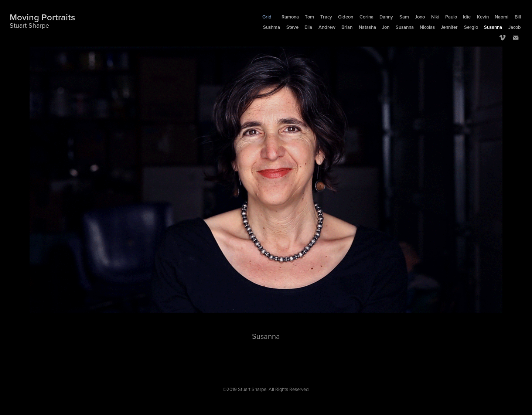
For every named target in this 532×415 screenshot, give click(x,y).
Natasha (367, 27)
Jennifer (449, 27)
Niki (435, 17)
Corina (366, 17)
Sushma (272, 27)
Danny (386, 17)
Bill (518, 17)
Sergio (471, 27)
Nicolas (427, 27)
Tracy (326, 17)
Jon (386, 27)
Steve (292, 27)
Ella (308, 27)
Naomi (502, 17)
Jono (420, 17)
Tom (309, 17)
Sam (404, 17)
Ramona (290, 17)
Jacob (515, 27)
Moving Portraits (42, 17)
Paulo (451, 17)
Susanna (405, 27)
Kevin (483, 17)
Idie (467, 17)
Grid (267, 17)
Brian (347, 27)
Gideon (346, 17)
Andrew (327, 27)
